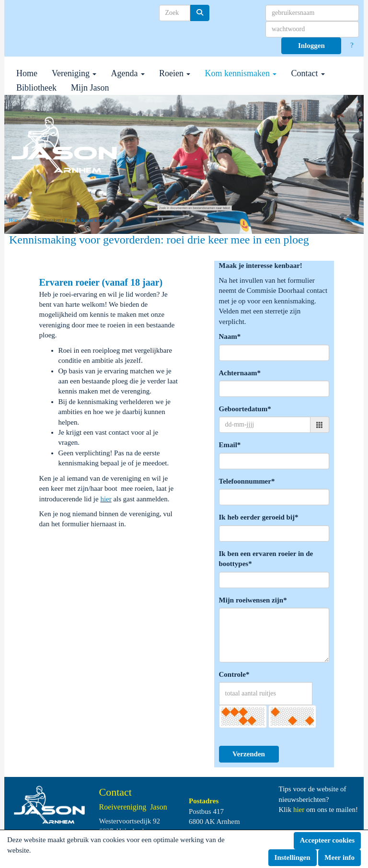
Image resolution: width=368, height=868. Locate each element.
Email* (230, 445)
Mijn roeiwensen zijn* (253, 600)
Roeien (175, 73)
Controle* (234, 674)
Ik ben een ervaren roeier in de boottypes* (266, 559)
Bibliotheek (36, 88)
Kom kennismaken (241, 73)
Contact (308, 73)
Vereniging (74, 73)
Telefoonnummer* (247, 481)
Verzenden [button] (249, 754)
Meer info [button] (339, 857)
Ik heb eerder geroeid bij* (259, 517)
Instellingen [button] (293, 857)
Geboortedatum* (245, 409)
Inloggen (311, 46)
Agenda (127, 73)
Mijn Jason (90, 88)
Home (27, 73)
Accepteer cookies (327, 840)
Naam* (230, 336)
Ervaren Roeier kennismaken (92, 220)
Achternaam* (240, 373)
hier (106, 499)
